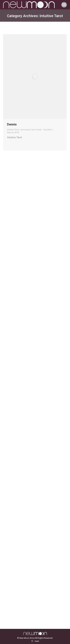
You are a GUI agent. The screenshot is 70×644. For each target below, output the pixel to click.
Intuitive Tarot (13, 130)
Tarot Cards (36, 130)
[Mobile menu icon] (64, 5)
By (48, 130)
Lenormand (25, 130)
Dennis (12, 124)
